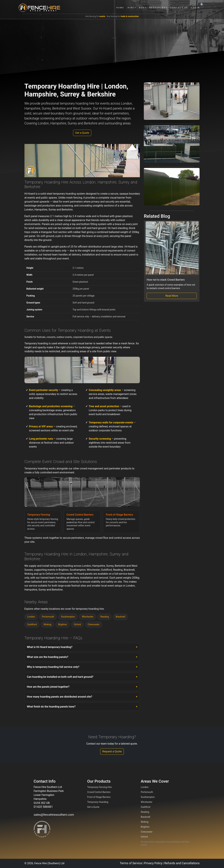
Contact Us (178, 8)
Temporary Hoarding (98, 802)
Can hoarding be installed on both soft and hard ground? (60, 677)
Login (195, 8)
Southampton (68, 617)
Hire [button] (130, 8)
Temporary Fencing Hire (99, 787)
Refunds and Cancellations (182, 863)
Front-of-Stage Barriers (99, 797)
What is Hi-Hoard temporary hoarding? (50, 647)
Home (119, 8)
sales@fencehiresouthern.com (54, 815)
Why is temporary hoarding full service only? (53, 667)
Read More (172, 296)
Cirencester (94, 624)
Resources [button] (156, 8)
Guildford (32, 624)
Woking (47, 624)
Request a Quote (112, 751)
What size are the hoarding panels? (48, 657)
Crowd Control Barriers (99, 792)
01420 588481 (43, 807)
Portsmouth (48, 617)
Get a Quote (82, 133)
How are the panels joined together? (48, 687)
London (31, 617)
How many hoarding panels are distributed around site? (60, 697)
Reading (105, 617)
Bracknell (120, 617)
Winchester (88, 617)
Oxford (77, 624)
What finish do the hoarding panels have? (51, 707)
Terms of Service (131, 863)
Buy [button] (141, 8)
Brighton (63, 624)
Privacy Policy (153, 863)
